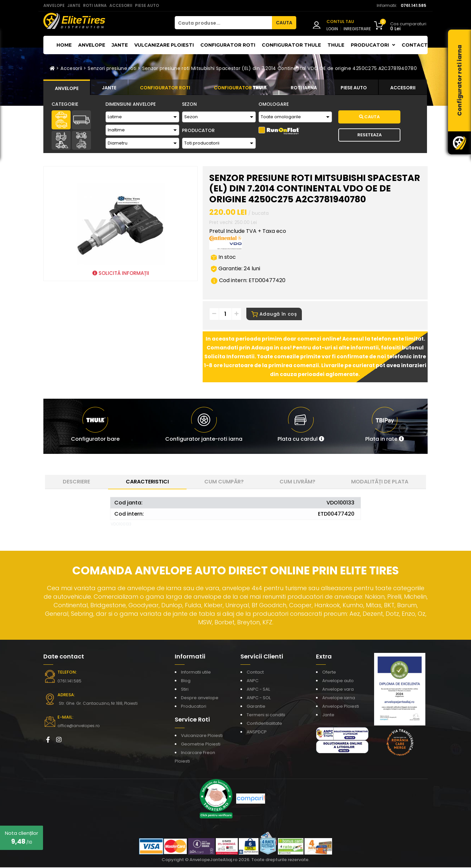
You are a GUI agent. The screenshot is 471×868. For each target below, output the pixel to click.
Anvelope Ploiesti (341, 707)
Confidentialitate (264, 724)
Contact (415, 45)
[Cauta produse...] (223, 23)
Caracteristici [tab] (147, 482)
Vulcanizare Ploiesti (164, 45)
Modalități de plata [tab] (380, 482)
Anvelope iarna (339, 698)
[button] (301, 427)
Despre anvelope (200, 698)
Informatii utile (196, 673)
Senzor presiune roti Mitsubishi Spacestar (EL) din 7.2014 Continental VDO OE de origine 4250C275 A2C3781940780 (280, 68)
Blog (186, 681)
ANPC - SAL (258, 690)
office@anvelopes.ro (78, 726)
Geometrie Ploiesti (201, 745)
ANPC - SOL (259, 698)
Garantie (256, 707)
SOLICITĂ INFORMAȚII (121, 273)
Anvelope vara (338, 690)
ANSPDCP (257, 733)
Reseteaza (370, 135)
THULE (336, 45)
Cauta (369, 117)
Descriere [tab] (76, 482)
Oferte (329, 673)
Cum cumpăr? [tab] (224, 482)
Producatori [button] (373, 45)
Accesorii (71, 68)
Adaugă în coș (274, 315)
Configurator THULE (291, 45)
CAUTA (284, 23)
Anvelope (92, 45)
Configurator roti (228, 45)
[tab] (67, 87)
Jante (120, 45)
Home (64, 45)
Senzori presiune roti (112, 68)
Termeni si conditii (266, 715)
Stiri (185, 690)
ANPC (253, 681)
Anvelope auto (338, 681)
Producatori (194, 707)
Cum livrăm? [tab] (297, 482)
